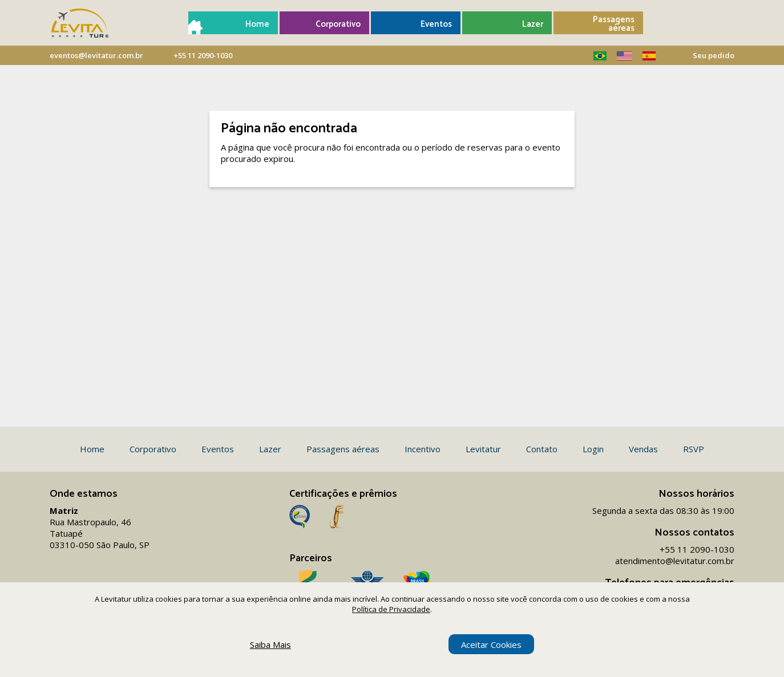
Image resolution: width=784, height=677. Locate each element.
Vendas (643, 449)
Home (257, 24)
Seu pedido (714, 55)
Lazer (533, 24)
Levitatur (483, 449)
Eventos (436, 24)
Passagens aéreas (614, 24)
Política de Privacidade (391, 609)
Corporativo (338, 24)
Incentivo (423, 449)
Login (593, 449)
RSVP (694, 449)
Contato (542, 449)
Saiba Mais (270, 644)
